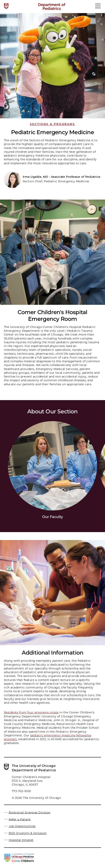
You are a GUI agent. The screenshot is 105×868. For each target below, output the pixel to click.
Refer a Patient (20, 819)
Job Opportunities (22, 826)
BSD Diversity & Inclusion (28, 833)
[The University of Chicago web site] (6, 6)
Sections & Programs (52, 124)
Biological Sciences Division (29, 812)
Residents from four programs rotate (31, 712)
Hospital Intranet (21, 840)
